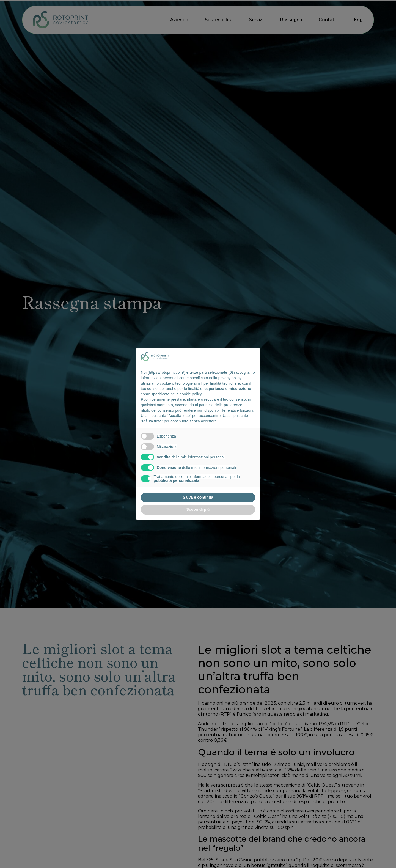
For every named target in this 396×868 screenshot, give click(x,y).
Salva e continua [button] (198, 497)
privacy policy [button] (230, 378)
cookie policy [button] (191, 394)
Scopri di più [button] (198, 509)
